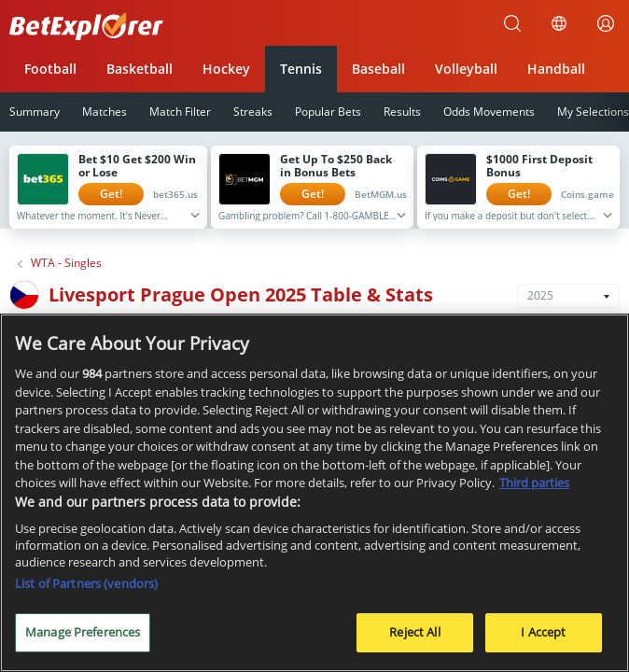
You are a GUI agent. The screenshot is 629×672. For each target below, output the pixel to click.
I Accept (543, 637)
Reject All (414, 637)
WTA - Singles (66, 263)
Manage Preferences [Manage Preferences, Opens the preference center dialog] (83, 637)
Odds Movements (489, 112)
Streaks (253, 112)
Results (402, 112)
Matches (105, 112)
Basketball (140, 69)
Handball (556, 69)
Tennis (301, 69)
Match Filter (180, 112)
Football (50, 69)
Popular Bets (328, 112)
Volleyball (466, 69)
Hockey (226, 69)
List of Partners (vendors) (86, 589)
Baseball (378, 69)
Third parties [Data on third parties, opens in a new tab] (534, 487)
